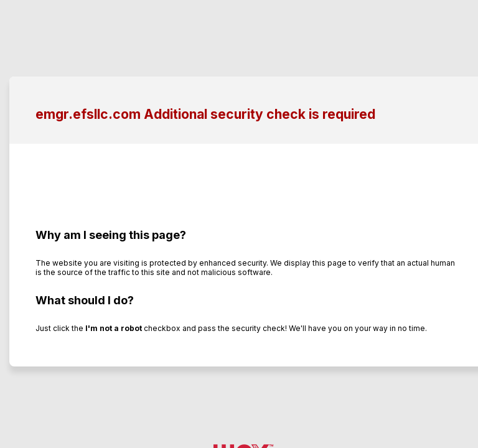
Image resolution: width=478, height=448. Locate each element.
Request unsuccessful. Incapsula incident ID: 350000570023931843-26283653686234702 (239, 224)
